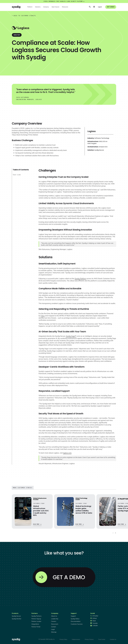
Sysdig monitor (17, 619)
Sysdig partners (36, 616)
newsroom (55, 624)
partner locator (36, 621)
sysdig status (75, 619)
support (73, 616)
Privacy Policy (63, 639)
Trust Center (102, 639)
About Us (54, 616)
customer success (77, 624)
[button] (30, 7)
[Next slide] (115, 533)
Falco (43, 316)
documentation (76, 621)
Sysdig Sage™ (71, 336)
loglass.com (67, 453)
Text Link (17, 175)
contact (54, 627)
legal (53, 629)
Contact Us (113, 639)
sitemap (54, 632)
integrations (35, 624)
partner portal (36, 627)
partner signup (36, 619)
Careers (54, 621)
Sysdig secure (16, 616)
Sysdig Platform (80, 279)
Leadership (55, 619)
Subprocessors (76, 639)
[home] (16, 7)
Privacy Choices (89, 639)
